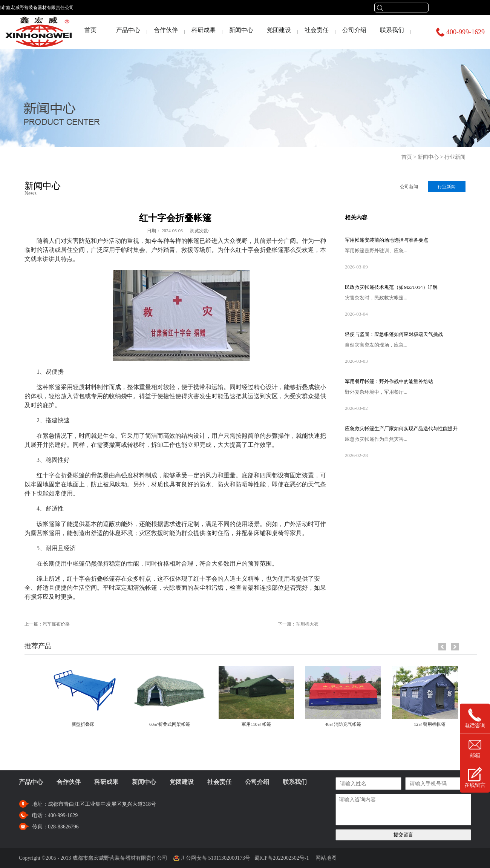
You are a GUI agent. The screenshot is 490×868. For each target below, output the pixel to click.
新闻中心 (428, 157)
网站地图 (325, 858)
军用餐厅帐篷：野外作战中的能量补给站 (389, 381)
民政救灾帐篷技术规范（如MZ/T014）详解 (391, 287)
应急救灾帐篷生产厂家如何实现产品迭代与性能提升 (401, 429)
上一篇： (47, 624)
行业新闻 (455, 157)
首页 (90, 30)
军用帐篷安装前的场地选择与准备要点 (387, 240)
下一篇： (298, 624)
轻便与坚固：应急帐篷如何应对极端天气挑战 (394, 334)
